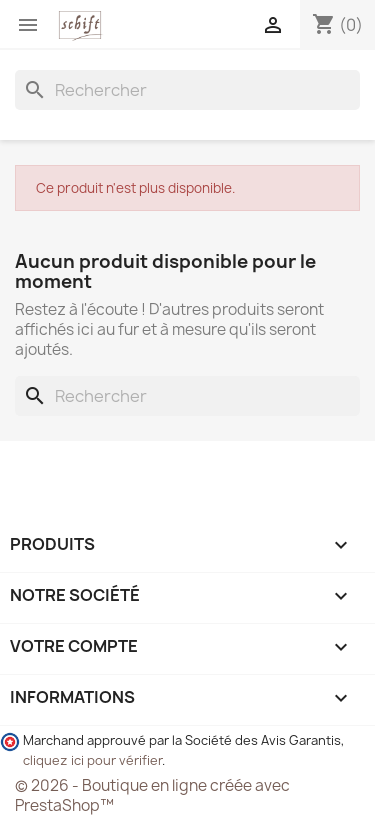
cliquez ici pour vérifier (92, 760)
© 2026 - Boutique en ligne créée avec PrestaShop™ (152, 795)
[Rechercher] (187, 90)
